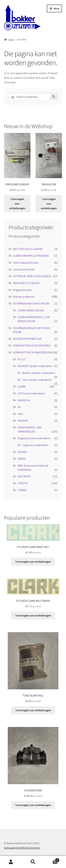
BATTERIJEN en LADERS (28, 249)
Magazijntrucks (22, 290)
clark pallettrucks (24, 269)
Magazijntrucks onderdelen (34, 438)
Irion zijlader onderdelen (37, 380)
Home (11, 40)
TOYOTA (23, 483)
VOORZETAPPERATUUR (27, 339)
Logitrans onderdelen (35, 445)
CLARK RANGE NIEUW (31, 310)
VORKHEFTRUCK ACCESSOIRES (32, 345)
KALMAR (23, 420)
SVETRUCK (24, 476)
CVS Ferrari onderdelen (31, 393)
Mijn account (11, 862)
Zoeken (33, 862)
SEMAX (22, 459)
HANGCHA (24, 400)
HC (19, 407)
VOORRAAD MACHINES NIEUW (31, 303)
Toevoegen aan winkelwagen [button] (17, 204)
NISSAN (22, 452)
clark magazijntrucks (26, 263)
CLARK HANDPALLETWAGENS (31, 256)
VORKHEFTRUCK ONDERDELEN (32, 352)
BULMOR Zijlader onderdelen (35, 366)
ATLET (22, 359)
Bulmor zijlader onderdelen (39, 373)
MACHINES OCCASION (26, 283)
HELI (21, 414)
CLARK (22, 386)
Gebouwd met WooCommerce (22, 848)
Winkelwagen (52, 859)
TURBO (22, 490)
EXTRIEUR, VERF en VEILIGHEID (32, 276)
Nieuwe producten (24, 297)
